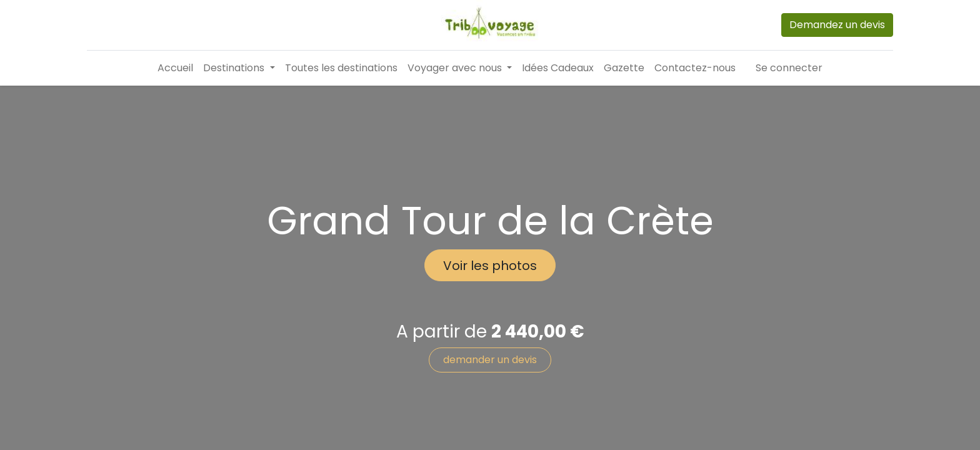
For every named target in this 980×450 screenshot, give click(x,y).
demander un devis (490, 360)
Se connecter (789, 68)
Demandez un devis (837, 25)
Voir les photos (490, 266)
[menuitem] (175, 68)
